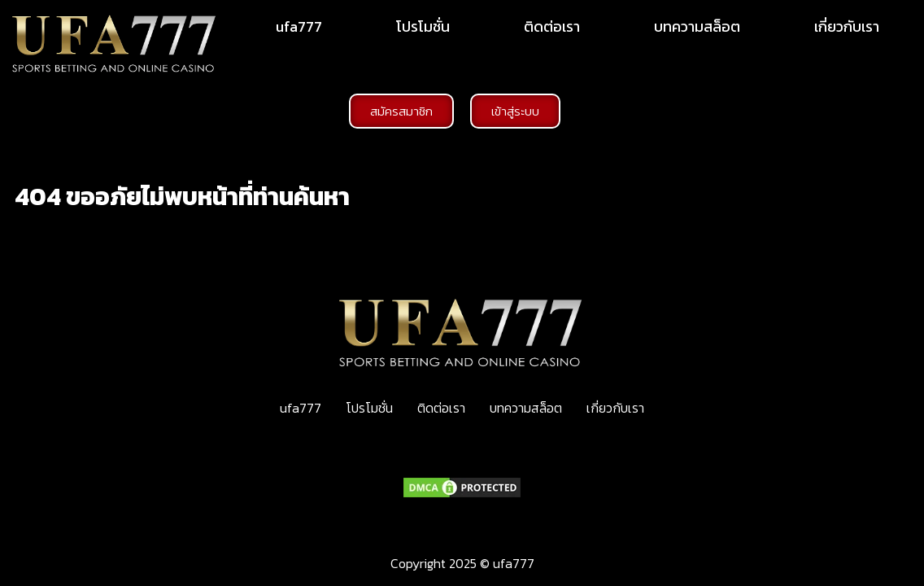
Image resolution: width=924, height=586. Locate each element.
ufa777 (299, 26)
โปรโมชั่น (423, 26)
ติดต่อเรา (552, 26)
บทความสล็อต (697, 26)
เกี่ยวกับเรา (847, 26)
